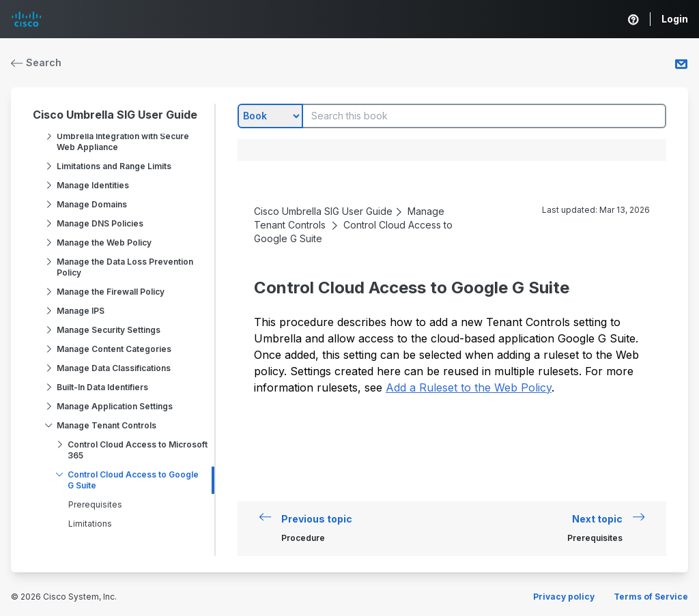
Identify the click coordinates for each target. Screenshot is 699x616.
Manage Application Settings (115, 406)
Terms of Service (651, 597)
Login (675, 19)
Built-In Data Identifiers (102, 387)
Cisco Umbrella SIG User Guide (115, 115)
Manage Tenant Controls (106, 425)
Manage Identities (93, 185)
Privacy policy (564, 597)
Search (36, 62)
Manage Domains (92, 204)
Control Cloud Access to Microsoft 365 (138, 450)
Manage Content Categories (114, 349)
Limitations (90, 524)
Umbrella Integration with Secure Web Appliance (123, 142)
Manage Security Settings (109, 330)
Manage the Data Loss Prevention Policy (125, 267)
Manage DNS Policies (100, 223)
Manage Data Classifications (114, 368)
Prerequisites (95, 504)
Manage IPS (81, 311)
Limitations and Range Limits (114, 166)
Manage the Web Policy (104, 243)
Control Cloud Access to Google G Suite (133, 480)
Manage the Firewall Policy (111, 292)
